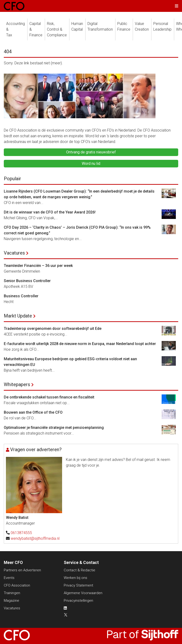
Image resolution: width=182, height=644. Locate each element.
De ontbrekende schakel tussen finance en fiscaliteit (49, 397)
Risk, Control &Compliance (57, 29)
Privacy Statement (78, 585)
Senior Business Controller (27, 281)
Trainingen (12, 593)
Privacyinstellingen (78, 601)
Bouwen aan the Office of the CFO (33, 412)
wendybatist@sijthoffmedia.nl (35, 538)
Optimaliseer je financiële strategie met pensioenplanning (54, 428)
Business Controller (21, 296)
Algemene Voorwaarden (83, 593)
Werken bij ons (75, 578)
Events (9, 578)
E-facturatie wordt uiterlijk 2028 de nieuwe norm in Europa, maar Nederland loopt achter (80, 344)
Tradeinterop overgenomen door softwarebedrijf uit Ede (53, 329)
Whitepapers (17, 384)
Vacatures (14, 253)
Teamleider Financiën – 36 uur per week (38, 266)
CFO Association (17, 585)
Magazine (11, 601)
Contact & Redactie (80, 570)
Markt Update (18, 316)
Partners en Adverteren (22, 570)
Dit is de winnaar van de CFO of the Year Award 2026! (50, 212)
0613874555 (21, 533)
